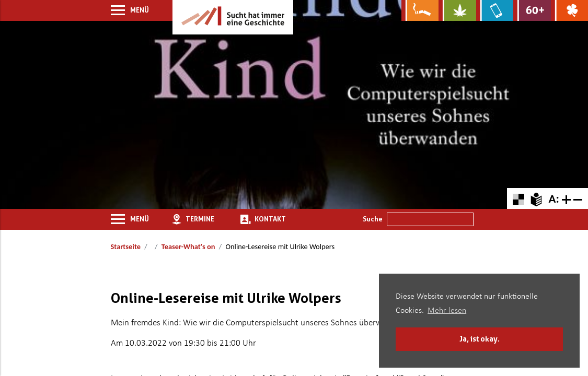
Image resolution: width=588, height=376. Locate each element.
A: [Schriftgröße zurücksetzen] (554, 198)
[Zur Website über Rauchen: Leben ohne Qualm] (420, 10)
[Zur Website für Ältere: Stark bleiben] (532, 10)
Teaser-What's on (188, 246)
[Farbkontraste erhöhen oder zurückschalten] (518, 198)
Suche (373, 219)
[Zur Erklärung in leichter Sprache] (536, 198)
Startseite (126, 246)
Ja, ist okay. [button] (480, 339)
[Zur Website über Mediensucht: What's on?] (495, 10)
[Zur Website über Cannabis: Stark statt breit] (457, 10)
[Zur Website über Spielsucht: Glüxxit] (569, 10)
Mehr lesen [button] (447, 311)
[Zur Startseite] (233, 17)
